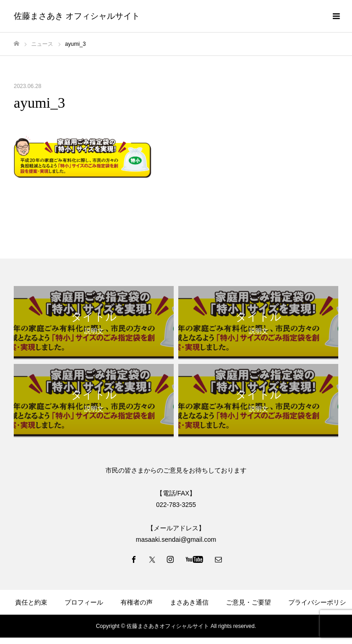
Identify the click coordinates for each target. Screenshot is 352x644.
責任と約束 (31, 602)
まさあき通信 (189, 602)
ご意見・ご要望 (248, 602)
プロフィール (84, 602)
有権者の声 (137, 602)
